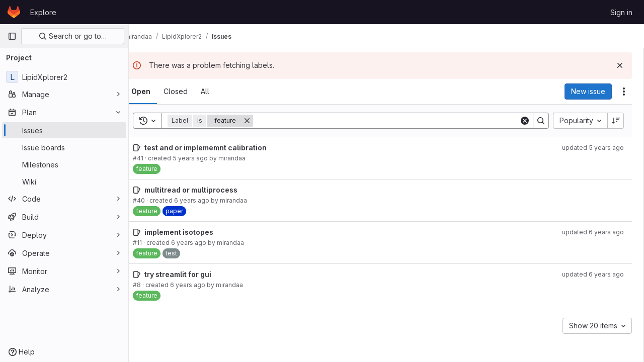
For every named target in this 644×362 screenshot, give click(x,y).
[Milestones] (64, 164)
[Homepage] (14, 12)
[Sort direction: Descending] (616, 121)
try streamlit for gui (194, 274)
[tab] (157, 92)
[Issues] (64, 130)
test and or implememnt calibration (222, 148)
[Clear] (525, 121)
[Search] (394, 121)
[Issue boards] (64, 147)
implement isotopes (195, 232)
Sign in (621, 12)
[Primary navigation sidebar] (12, 36)
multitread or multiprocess (207, 190)
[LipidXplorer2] (64, 77)
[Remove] (263, 121)
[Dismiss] (620, 65)
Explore (43, 12)
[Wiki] (64, 182)
